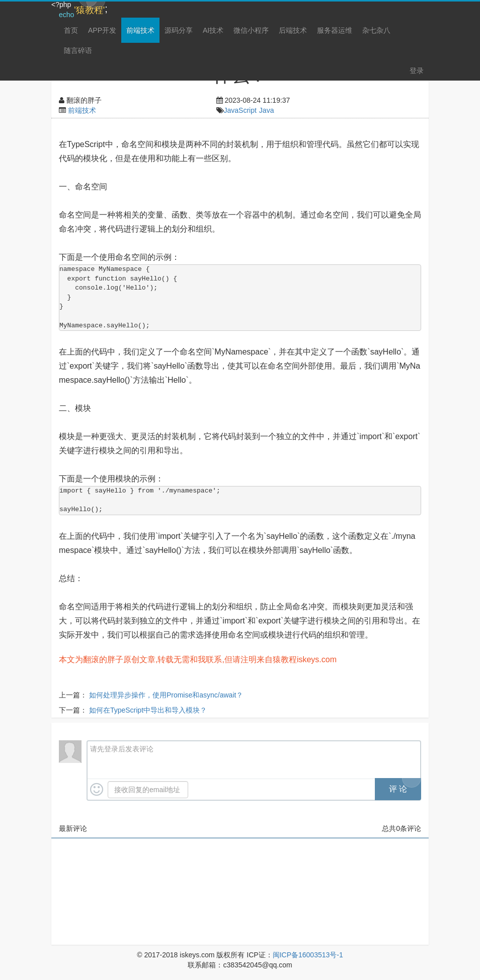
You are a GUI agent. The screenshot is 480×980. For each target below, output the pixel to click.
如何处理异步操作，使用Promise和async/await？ (166, 695)
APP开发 (102, 30)
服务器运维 (335, 30)
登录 (417, 71)
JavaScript (240, 110)
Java (267, 110)
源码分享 (179, 30)
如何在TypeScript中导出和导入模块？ (148, 710)
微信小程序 (251, 30)
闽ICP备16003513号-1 (308, 955)
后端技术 (293, 30)
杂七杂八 (376, 30)
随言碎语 (78, 50)
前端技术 (140, 30)
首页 (71, 30)
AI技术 (213, 30)
